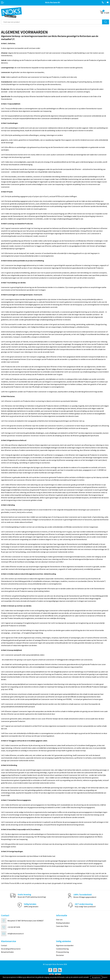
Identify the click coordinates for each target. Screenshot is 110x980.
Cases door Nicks (62, 926)
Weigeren (105, 977)
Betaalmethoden (7, 952)
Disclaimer (60, 955)
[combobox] (52, 22)
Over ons (59, 920)
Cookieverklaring (62, 949)
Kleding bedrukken (63, 923)
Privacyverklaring (62, 952)
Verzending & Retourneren (11, 949)
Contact (4, 945)
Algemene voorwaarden (65, 945)
